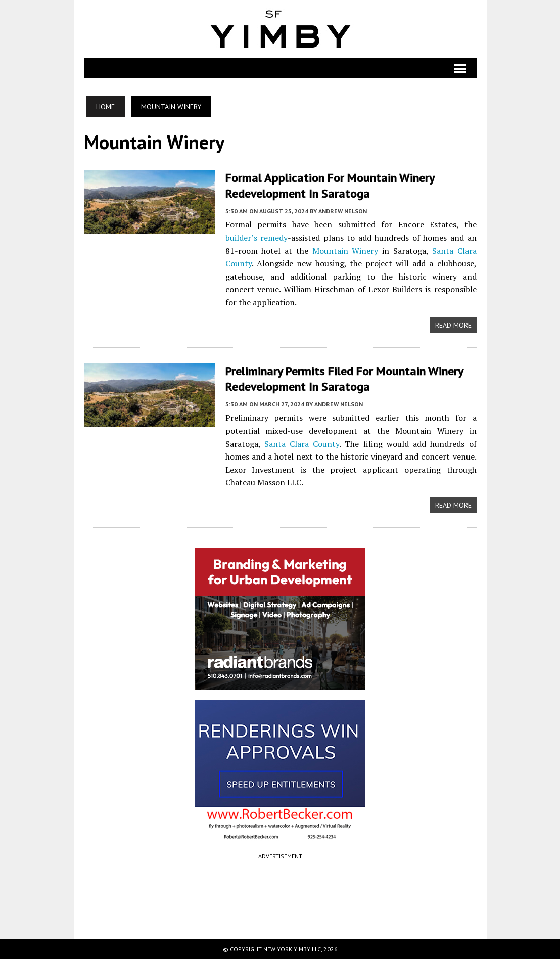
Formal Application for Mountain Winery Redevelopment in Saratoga (330, 186)
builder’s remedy (257, 238)
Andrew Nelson (343, 211)
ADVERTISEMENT (280, 856)
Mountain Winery (345, 251)
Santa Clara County (302, 444)
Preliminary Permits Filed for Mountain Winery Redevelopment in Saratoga (344, 379)
